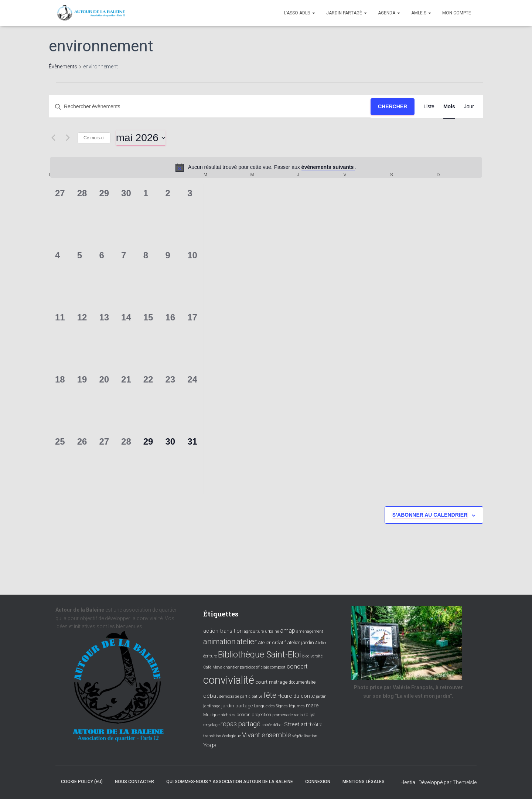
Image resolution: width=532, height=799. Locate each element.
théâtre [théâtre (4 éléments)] (315, 725)
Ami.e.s (421, 13)
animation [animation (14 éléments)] (219, 642)
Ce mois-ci (94, 138)
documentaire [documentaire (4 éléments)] (302, 682)
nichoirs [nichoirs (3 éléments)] (228, 715)
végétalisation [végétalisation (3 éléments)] (305, 736)
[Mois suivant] (68, 138)
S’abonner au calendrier (430, 515)
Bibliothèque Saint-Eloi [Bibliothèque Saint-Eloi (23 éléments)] (260, 654)
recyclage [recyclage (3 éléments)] (211, 725)
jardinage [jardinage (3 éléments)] (212, 706)
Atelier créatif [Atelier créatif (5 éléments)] (272, 642)
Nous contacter (134, 782)
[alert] (266, 167)
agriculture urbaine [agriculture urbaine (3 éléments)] (261, 631)
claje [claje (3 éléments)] (265, 667)
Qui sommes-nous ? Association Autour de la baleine (230, 782)
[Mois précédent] (53, 138)
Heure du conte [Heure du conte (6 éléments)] (296, 696)
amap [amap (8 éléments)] (288, 631)
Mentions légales (364, 782)
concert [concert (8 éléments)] (297, 667)
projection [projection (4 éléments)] (261, 715)
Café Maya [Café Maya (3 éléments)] (213, 667)
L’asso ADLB (300, 13)
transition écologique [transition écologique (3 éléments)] (222, 736)
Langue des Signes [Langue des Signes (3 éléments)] (271, 706)
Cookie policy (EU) (82, 782)
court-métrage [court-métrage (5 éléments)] (271, 682)
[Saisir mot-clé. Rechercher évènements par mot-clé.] (210, 107)
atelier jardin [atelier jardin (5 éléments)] (301, 642)
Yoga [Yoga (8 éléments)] (210, 745)
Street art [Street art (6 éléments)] (296, 724)
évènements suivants (328, 167)
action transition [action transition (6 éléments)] (223, 631)
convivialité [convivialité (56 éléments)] (229, 680)
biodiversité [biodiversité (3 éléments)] (312, 656)
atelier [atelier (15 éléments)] (247, 642)
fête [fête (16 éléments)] (270, 695)
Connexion (318, 782)
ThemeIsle (465, 782)
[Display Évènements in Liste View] (429, 107)
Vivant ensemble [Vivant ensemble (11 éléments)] (267, 735)
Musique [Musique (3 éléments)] (211, 715)
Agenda (389, 13)
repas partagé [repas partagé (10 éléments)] (241, 724)
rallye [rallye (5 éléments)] (309, 714)
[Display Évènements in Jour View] (469, 107)
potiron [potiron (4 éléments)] (243, 715)
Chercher (393, 106)
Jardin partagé (347, 13)
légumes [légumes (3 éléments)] (297, 706)
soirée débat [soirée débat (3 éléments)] (272, 725)
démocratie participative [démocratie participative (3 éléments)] (241, 696)
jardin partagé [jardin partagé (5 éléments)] (237, 705)
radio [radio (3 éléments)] (298, 715)
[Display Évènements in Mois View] (449, 107)
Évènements (63, 67)
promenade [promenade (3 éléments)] (282, 715)
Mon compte (457, 13)
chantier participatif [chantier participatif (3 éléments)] (242, 667)
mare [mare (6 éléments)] (312, 705)
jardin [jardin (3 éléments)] (321, 696)
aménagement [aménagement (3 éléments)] (310, 631)
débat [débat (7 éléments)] (211, 696)
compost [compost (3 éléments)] (278, 667)
